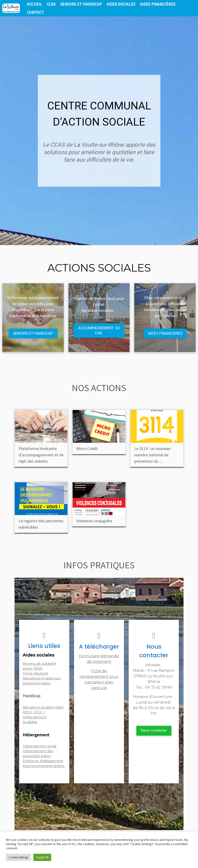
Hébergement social (39, 746)
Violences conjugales (94, 521)
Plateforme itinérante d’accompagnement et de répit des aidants (41, 455)
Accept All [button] (42, 857)
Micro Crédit (87, 449)
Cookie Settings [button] (18, 857)
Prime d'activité (35, 674)
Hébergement (35, 717)
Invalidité (30, 722)
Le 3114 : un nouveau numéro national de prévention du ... (152, 455)
